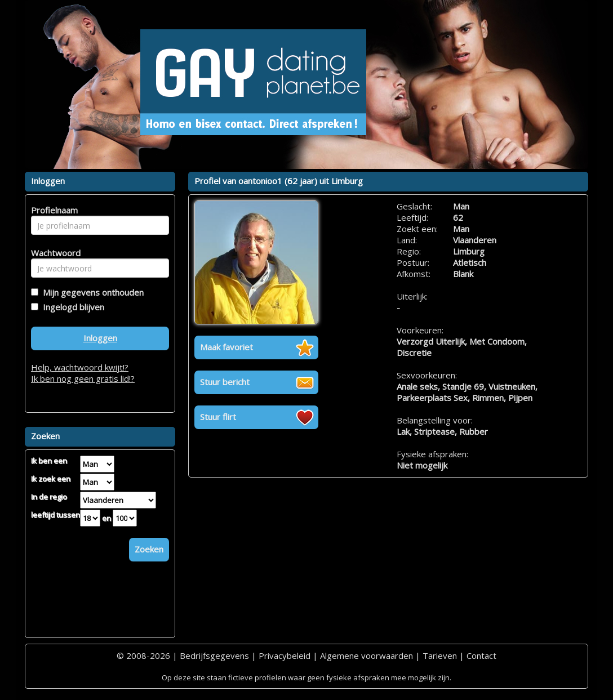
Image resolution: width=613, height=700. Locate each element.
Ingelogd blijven (71, 307)
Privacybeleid (285, 656)
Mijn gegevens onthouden (91, 292)
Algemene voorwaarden (367, 656)
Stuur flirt (218, 417)
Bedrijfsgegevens (214, 656)
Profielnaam (53, 210)
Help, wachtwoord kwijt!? (80, 367)
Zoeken (149, 549)
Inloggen (100, 338)
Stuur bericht (225, 382)
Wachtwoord (53, 253)
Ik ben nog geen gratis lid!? (83, 378)
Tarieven (440, 656)
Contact (481, 656)
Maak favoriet (226, 347)
